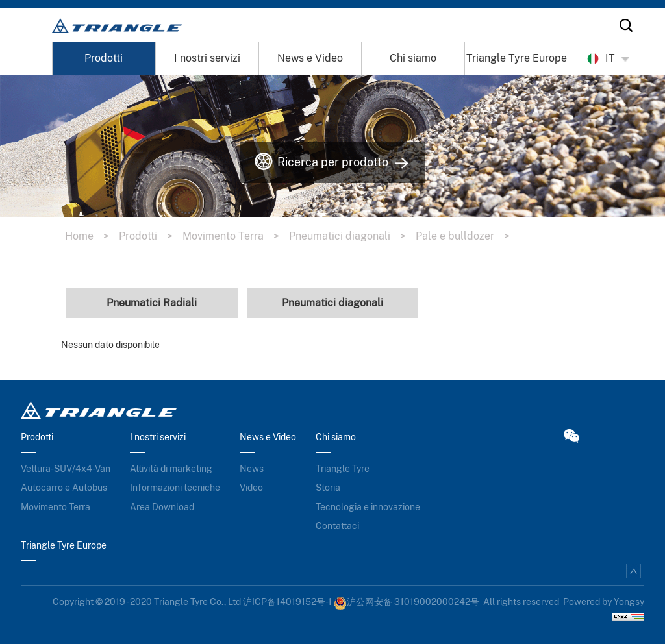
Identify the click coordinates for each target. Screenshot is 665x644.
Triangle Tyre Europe (517, 58)
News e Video (310, 58)
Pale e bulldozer (468, 236)
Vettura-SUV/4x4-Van (66, 469)
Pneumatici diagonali (352, 236)
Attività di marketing (171, 469)
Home (92, 236)
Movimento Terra (236, 236)
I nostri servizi (207, 58)
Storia (328, 488)
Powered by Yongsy (604, 602)
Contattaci (337, 526)
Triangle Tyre (343, 469)
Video (251, 488)
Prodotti (104, 58)
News (252, 469)
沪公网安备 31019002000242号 (407, 602)
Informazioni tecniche (175, 488)
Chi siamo (413, 58)
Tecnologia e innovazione (368, 507)
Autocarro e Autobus (64, 488)
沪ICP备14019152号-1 (287, 602)
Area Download (162, 507)
